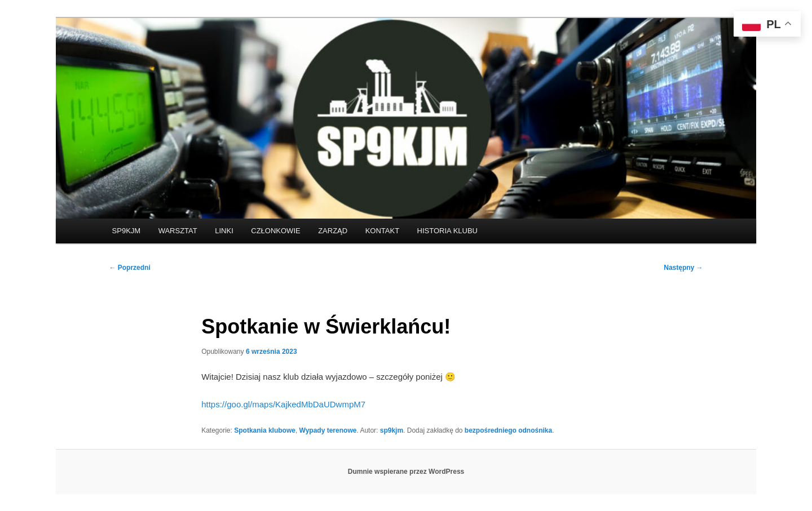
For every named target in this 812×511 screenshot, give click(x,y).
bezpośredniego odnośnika (508, 430)
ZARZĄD (333, 231)
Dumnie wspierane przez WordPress (406, 472)
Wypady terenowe (328, 430)
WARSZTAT (178, 231)
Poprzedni (129, 268)
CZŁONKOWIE (275, 231)
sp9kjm (392, 430)
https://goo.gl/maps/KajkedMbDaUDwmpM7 (283, 404)
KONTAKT (382, 231)
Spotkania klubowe (265, 430)
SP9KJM (127, 231)
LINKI (224, 231)
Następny (683, 268)
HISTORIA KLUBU (447, 231)
